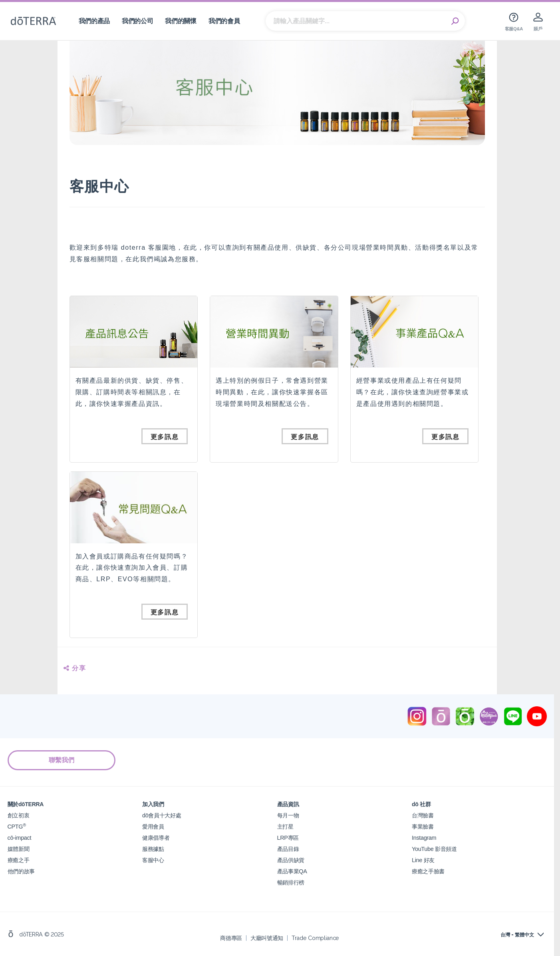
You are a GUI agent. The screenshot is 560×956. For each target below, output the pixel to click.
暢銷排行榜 (291, 882)
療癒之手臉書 (428, 871)
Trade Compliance (315, 938)
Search (455, 21)
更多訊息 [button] (165, 437)
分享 (75, 668)
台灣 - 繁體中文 (517, 935)
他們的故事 (21, 871)
